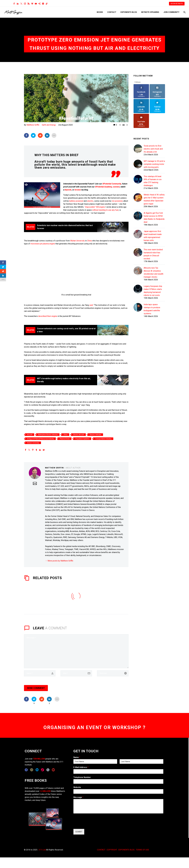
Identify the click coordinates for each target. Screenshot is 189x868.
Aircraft (30, 435)
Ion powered (117, 201)
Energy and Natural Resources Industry (40, 439)
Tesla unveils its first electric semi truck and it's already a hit (153, 149)
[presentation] (92, 825)
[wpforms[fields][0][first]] (95, 761)
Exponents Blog (129, 12)
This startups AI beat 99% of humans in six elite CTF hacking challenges (153, 181)
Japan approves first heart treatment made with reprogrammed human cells (153, 236)
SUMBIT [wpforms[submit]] (79, 832)
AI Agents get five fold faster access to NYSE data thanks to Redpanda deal (154, 218)
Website (77, 787)
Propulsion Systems (82, 439)
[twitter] (48, 770)
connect (116, 187)
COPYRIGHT (112, 850)
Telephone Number (82, 777)
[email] (76, 673)
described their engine (48, 316)
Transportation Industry (103, 439)
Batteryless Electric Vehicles (48, 435)
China (89, 241)
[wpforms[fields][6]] (118, 781)
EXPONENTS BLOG (126, 850)
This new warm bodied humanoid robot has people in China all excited (153, 254)
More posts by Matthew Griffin (60, 561)
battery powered (76, 201)
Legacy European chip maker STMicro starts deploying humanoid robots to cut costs (153, 291)
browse (78, 190)
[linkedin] (37, 770)
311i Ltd (42, 850)
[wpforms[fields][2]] (118, 806)
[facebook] (26, 770)
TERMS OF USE (142, 850)
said (91, 305)
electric (90, 201)
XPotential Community (112, 184)
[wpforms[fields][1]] (118, 771)
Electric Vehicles (95, 435)
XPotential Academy (103, 187)
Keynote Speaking (150, 12)
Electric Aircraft (79, 435)
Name (77, 757)
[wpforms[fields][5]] (118, 791)
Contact (112, 12)
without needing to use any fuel (105, 210)
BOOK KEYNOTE (177, 4)
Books (100, 12)
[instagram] (32, 770)
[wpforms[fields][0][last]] (141, 761)
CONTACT (101, 850)
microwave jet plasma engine (43, 244)
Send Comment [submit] (36, 688)
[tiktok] (42, 770)
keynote (68, 190)
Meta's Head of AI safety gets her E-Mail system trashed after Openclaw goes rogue (154, 199)
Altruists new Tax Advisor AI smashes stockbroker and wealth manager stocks (154, 272)
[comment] (76, 651)
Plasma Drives (65, 439)
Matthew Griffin (33, 125)
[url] (113, 673)
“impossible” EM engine (95, 207)
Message (78, 797)
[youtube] (53, 770)
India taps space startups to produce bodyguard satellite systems (152, 309)
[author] (40, 673)
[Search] (184, 12)
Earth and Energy (49, 125)
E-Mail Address (81, 767)
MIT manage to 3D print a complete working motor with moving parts (154, 164)
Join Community (171, 12)
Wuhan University (78, 241)
